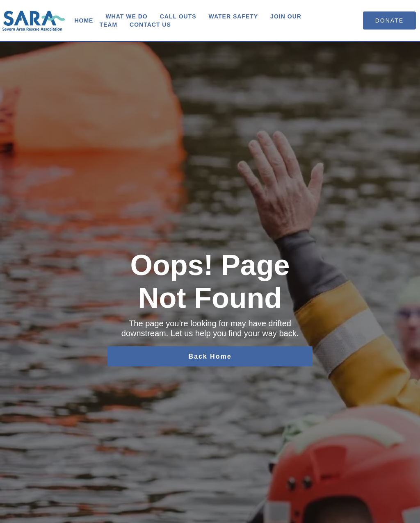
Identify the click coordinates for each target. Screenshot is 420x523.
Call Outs (178, 16)
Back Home (210, 356)
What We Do (126, 16)
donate (389, 20)
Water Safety (234, 16)
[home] (34, 20)
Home (84, 20)
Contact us (150, 25)
